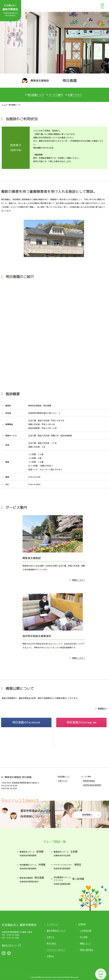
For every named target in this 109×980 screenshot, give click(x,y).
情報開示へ (102, 708)
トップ (4, 105)
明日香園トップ (36, 95)
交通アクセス (75, 95)
